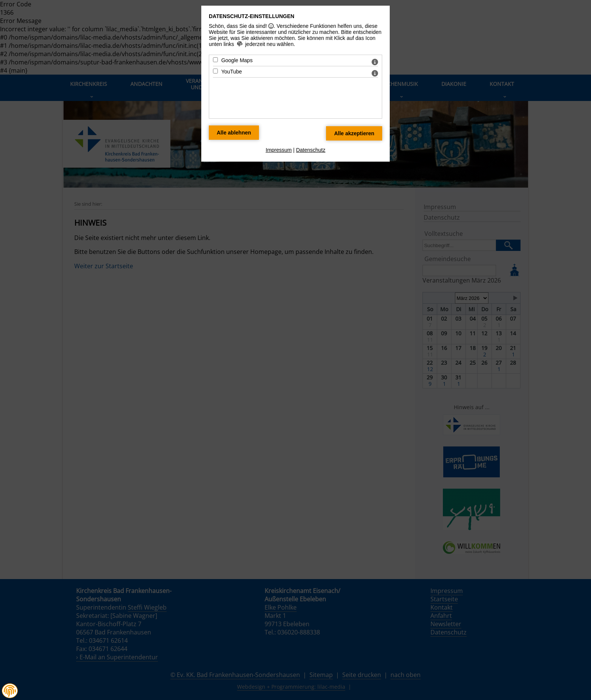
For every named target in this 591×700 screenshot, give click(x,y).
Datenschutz (311, 150)
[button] (10, 691)
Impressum (279, 150)
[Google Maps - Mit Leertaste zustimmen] (215, 60)
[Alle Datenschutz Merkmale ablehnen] (234, 133)
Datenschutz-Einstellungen (252, 16)
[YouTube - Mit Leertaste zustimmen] (215, 71)
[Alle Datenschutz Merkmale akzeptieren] (354, 133)
